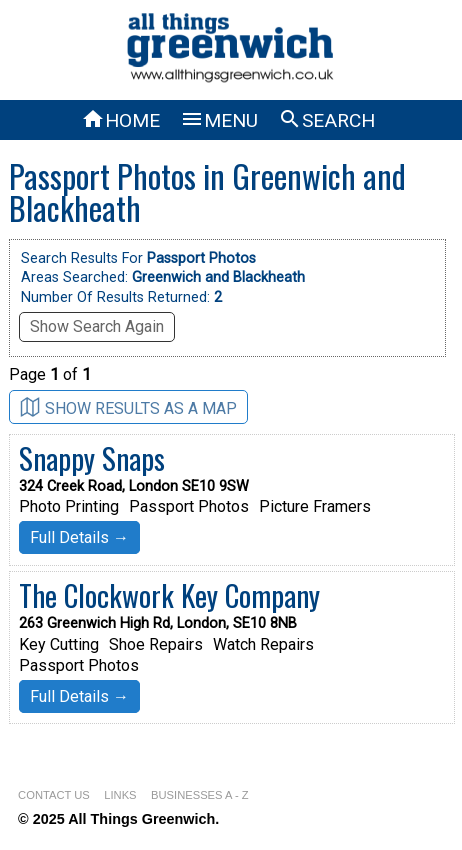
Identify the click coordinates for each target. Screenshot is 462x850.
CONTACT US (54, 795)
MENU (219, 120)
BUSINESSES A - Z (200, 795)
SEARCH (326, 120)
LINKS (120, 795)
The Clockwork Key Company (169, 595)
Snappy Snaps (92, 458)
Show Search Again (97, 326)
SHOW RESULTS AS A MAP (128, 407)
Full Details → (79, 537)
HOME (120, 120)
